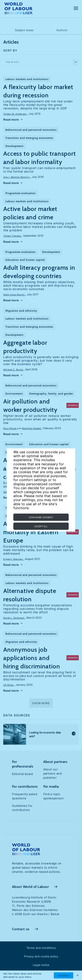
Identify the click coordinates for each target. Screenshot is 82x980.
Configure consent (41, 517)
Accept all (41, 526)
